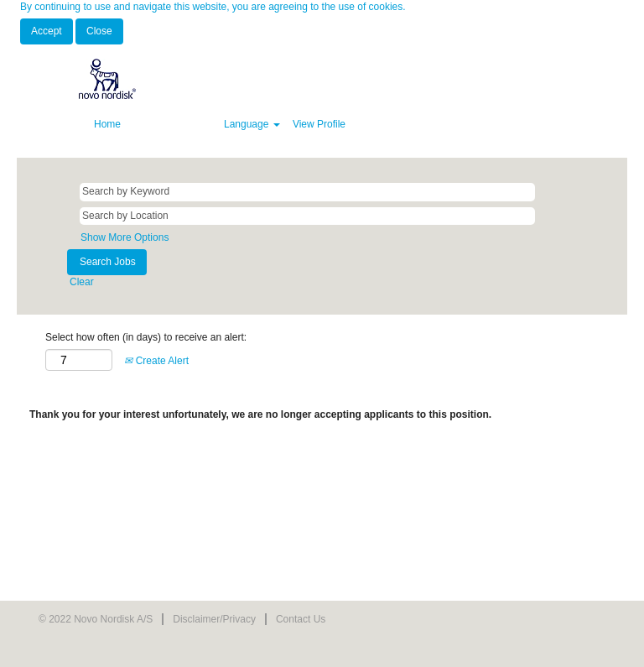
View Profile (319, 124)
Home (107, 124)
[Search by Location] (307, 216)
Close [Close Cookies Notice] (99, 31)
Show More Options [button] (125, 237)
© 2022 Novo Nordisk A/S (96, 619)
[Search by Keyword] (307, 192)
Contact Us (301, 619)
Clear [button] (82, 282)
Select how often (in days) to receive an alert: (146, 337)
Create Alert (156, 361)
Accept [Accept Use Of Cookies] (47, 31)
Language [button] (252, 124)
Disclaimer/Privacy (214, 619)
